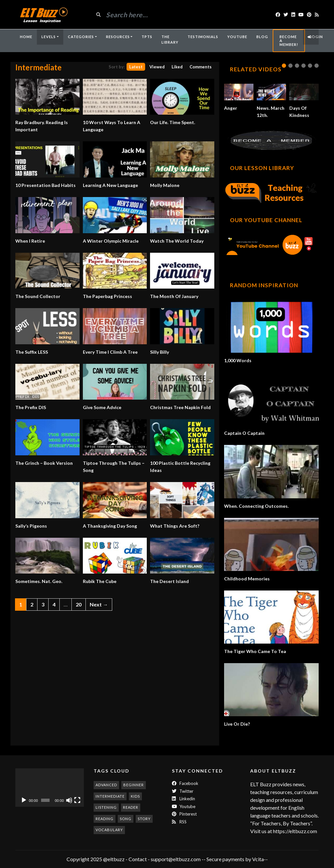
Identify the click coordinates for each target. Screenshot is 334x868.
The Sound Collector (38, 296)
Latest (136, 67)
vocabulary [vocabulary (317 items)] (109, 830)
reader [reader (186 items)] (131, 807)
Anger (231, 108)
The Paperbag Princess (107, 296)
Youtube (184, 806)
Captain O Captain (244, 433)
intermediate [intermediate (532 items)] (110, 796)
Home (26, 37)
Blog (262, 37)
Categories (81, 37)
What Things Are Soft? (175, 526)
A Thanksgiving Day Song (110, 526)
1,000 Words (238, 360)
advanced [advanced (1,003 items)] (106, 785)
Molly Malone (165, 185)
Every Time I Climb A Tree (110, 352)
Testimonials (203, 37)
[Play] (24, 800)
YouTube (237, 37)
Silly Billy (159, 352)
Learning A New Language (110, 185)
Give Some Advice (102, 407)
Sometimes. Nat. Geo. (39, 581)
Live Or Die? (237, 724)
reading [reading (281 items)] (105, 819)
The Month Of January (174, 296)
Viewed (157, 67)
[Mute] (69, 800)
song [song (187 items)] (126, 819)
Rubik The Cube (100, 581)
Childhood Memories (247, 579)
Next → (99, 604)
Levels (49, 37)
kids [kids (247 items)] (135, 796)
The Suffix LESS (32, 352)
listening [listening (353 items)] (106, 807)
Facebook (185, 783)
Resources (118, 37)
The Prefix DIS (31, 407)
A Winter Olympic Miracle (111, 241)
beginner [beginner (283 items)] (134, 785)
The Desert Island (169, 581)
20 (79, 604)
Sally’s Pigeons (31, 526)
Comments (201, 67)
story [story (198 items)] (144, 819)
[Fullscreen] (77, 800)
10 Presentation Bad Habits (46, 185)
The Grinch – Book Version (44, 463)
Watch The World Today (177, 241)
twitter (183, 791)
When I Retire (30, 241)
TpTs (147, 37)
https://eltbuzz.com (296, 831)
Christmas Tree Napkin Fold (180, 407)
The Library (170, 39)
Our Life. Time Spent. (173, 122)
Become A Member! (289, 41)
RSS (179, 822)
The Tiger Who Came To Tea (255, 651)
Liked (177, 67)
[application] (50, 788)
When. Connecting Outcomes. (256, 506)
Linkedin (183, 799)
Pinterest (184, 814)
